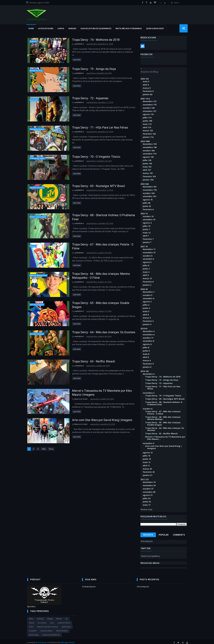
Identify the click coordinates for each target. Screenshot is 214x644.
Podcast (33, 42)
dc (67, 617)
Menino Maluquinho (38, 276)
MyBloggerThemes (68, 640)
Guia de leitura (46, 629)
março (147, 88)
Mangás (73, 29)
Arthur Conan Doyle (38, 217)
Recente (148, 533)
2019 (144, 329)
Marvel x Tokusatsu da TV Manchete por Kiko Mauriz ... (165, 436)
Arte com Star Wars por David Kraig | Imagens (100, 421)
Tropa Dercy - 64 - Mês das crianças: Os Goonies (165, 427)
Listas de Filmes (47, 29)
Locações (33, 629)
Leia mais (74, 57)
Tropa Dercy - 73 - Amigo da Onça (92, 69)
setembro (150, 111)
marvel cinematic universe (48, 625)
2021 (144, 247)
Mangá (50, 617)
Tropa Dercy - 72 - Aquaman (88, 98)
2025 (145, 99)
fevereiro (148, 91)
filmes (32, 621)
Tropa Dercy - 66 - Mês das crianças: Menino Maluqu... (163, 416)
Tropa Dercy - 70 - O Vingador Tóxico (94, 157)
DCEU (31, 625)
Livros (62, 29)
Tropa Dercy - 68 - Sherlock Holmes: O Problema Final (164, 401)
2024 (145, 141)
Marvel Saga (34, 633)
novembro (150, 105)
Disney (33, 247)
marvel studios (62, 629)
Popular (164, 533)
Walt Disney (66, 625)
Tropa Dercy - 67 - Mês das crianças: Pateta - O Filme (163, 410)
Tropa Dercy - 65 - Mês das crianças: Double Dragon (163, 421)
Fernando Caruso (37, 129)
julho (147, 118)
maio (146, 82)
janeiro (148, 95)
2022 (144, 214)
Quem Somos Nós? (156, 29)
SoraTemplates (42, 640)
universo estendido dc (51, 633)
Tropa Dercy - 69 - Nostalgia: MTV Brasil (96, 186)
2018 (145, 371)
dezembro (150, 101)
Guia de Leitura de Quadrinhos (97, 29)
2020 (144, 289)
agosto (148, 115)
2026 (145, 79)
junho (148, 121)
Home (32, 29)
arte (32, 393)
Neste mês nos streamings (130, 29)
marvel (59, 617)
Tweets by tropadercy (150, 554)
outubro (149, 108)
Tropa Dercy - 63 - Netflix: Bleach (91, 362)
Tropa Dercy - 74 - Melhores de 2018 (94, 40)
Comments (179, 533)
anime (33, 364)
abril (146, 85)
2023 (145, 184)
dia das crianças (37, 305)
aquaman (34, 100)
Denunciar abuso (150, 561)
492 (44, 450)
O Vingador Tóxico (37, 159)
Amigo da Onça (36, 71)
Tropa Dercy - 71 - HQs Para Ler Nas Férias (98, 128)
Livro (52, 621)
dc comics (42, 621)
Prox (51, 450)
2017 (145, 477)
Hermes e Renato (37, 188)
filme (31, 617)
